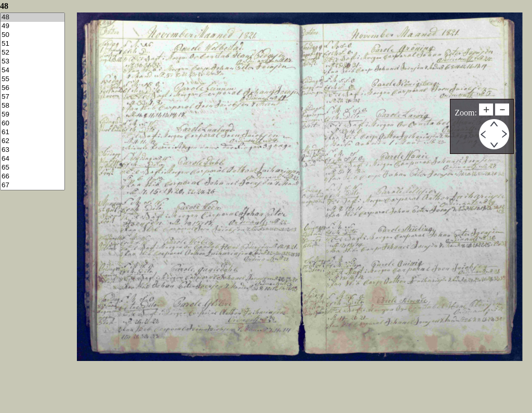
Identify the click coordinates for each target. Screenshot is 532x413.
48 (32, 17)
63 (32, 150)
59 (32, 115)
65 (32, 168)
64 (32, 159)
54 (32, 70)
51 (32, 44)
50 (32, 35)
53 (32, 62)
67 (32, 185)
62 (32, 141)
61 (32, 132)
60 (32, 124)
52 (32, 53)
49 (32, 26)
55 (32, 79)
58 (32, 106)
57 (32, 97)
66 (32, 177)
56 (32, 88)
